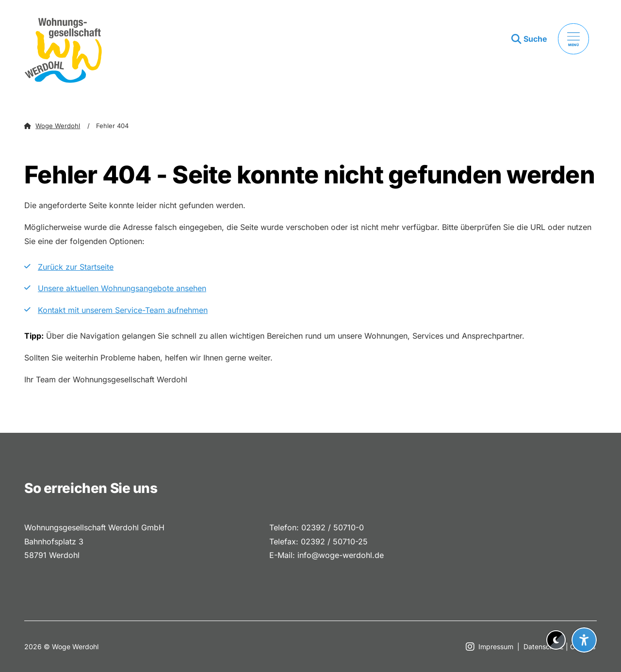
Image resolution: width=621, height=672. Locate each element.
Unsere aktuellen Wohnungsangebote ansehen (122, 288)
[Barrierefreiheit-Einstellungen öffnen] (584, 640)
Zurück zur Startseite (76, 267)
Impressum (496, 647)
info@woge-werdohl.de (341, 555)
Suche (535, 39)
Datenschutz (544, 647)
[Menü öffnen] (573, 39)
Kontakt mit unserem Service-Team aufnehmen (123, 310)
